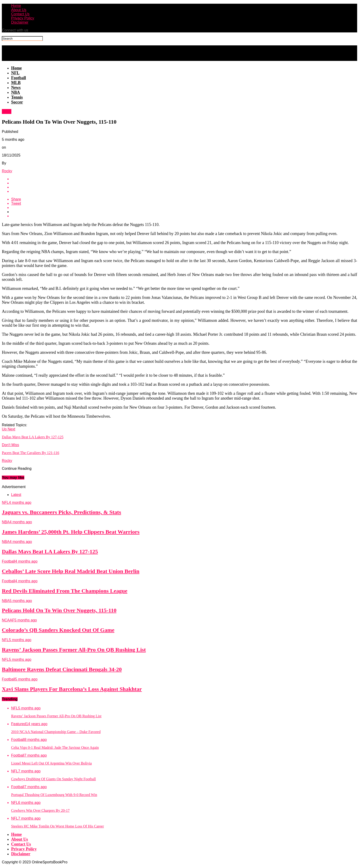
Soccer (17, 102)
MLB (16, 83)
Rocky (7, 171)
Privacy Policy (23, 18)
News (16, 88)
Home (16, 6)
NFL (15, 73)
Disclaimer (20, 22)
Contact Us (20, 14)
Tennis (17, 97)
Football (19, 78)
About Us (19, 10)
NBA (16, 92)
